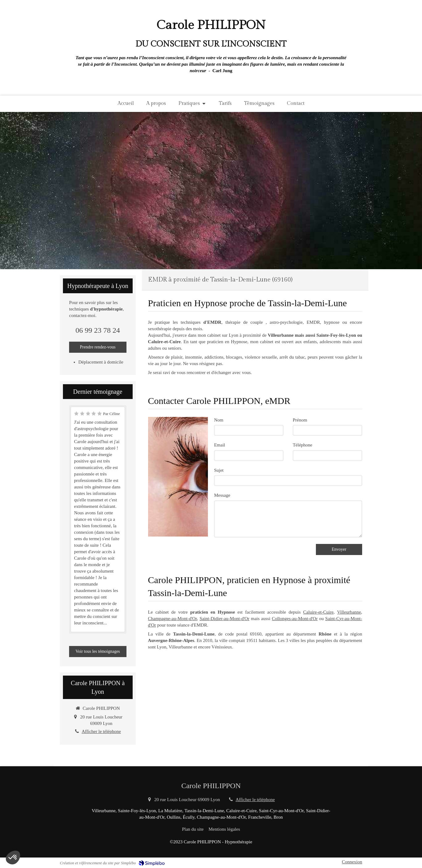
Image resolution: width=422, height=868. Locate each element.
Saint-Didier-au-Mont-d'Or (225, 619)
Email (220, 445)
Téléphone (302, 445)
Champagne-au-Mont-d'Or (173, 619)
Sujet (219, 470)
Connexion (352, 862)
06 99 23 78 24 (98, 330)
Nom (219, 420)
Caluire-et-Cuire (318, 612)
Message (222, 495)
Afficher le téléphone (101, 731)
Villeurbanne (349, 612)
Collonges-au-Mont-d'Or (295, 619)
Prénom (300, 420)
